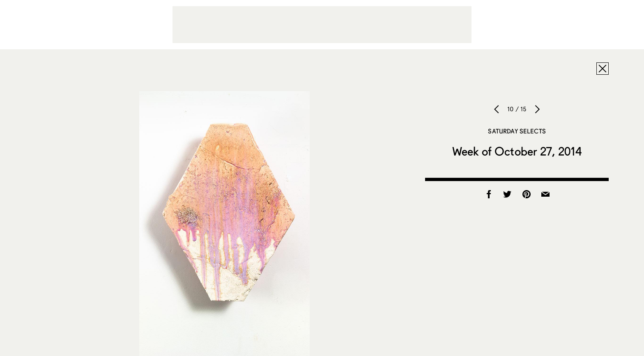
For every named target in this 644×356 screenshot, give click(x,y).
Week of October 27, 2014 (517, 151)
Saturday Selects (517, 131)
